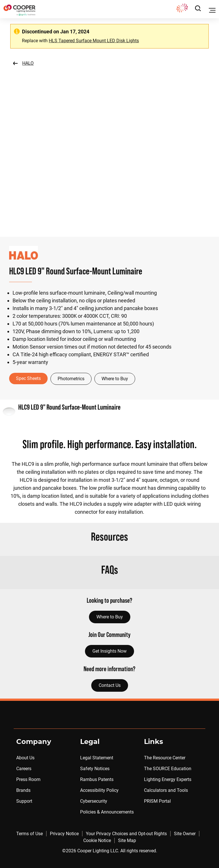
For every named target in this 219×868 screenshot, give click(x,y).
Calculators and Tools (166, 790)
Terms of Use (30, 834)
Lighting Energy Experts (168, 779)
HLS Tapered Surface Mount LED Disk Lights (94, 41)
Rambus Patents (97, 779)
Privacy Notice (64, 834)
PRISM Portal (157, 801)
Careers (24, 769)
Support (24, 801)
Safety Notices (95, 769)
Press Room (28, 779)
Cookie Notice (97, 840)
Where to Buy (115, 379)
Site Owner (185, 834)
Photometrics (71, 379)
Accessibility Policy (99, 790)
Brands (23, 790)
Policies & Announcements (107, 812)
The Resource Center (165, 758)
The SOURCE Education (168, 769)
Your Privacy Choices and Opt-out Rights (126, 834)
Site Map (127, 840)
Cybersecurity (94, 801)
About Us (25, 758)
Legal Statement (97, 758)
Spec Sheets (28, 378)
